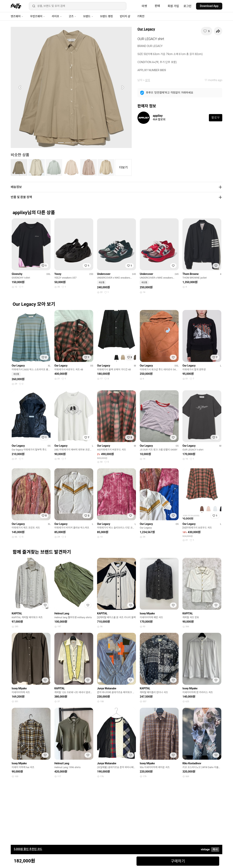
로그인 (188, 6)
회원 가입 (173, 6)
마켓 (144, 6)
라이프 (57, 16)
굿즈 (72, 16)
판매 (157, 6)
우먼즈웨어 (38, 16)
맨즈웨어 (17, 16)
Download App (209, 6)
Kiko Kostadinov (192, 763)
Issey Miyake (147, 613)
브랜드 (88, 16)
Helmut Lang (62, 613)
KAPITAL (17, 613)
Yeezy (58, 274)
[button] (20, 87)
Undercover (104, 274)
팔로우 (216, 118)
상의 (148, 80)
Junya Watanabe (107, 688)
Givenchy (17, 274)
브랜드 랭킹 (107, 16)
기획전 (141, 16)
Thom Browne (190, 274)
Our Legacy (146, 29)
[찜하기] (207, 31)
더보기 (123, 167)
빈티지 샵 (125, 16)
